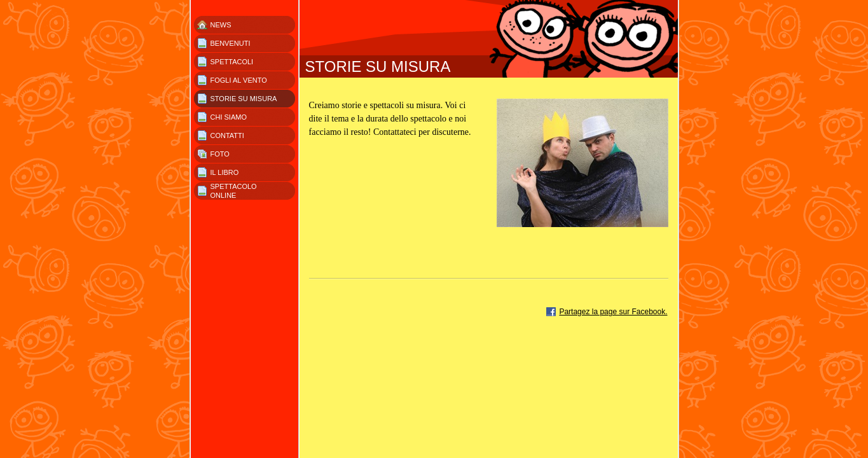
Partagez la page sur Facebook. (613, 312)
